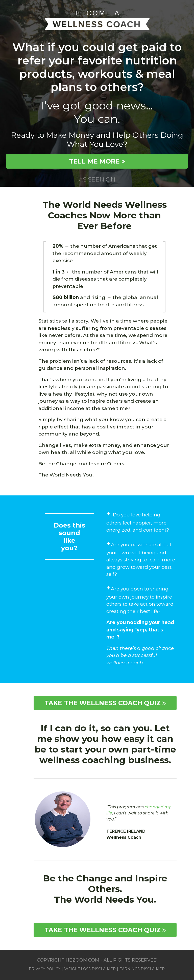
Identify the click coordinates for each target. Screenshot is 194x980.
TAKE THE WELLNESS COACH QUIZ (105, 703)
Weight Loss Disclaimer (90, 969)
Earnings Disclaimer (142, 969)
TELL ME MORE (97, 161)
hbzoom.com (83, 960)
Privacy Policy (45, 969)
